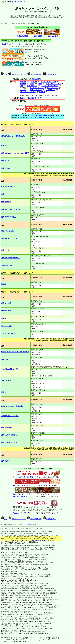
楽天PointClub (31, 627)
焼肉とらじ (5, 161)
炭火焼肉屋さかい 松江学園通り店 (13, 136)
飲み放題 (31, 98)
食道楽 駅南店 (6, 202)
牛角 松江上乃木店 (8, 187)
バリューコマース (43, 601)
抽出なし (23, 98)
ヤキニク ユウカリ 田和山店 (11, 258)
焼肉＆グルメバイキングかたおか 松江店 (15, 153)
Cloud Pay (21, 604)
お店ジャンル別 (37, 116)
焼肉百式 (4, 318)
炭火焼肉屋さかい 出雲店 (10, 416)
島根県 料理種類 (34, 74)
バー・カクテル (52, 88)
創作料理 (23, 84)
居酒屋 (34, 82)
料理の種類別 (37, 79)
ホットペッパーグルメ (7, 544)
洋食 (40, 84)
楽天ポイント (33, 634)
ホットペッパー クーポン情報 (23, 477)
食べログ (3, 573)
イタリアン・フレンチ (53, 84)
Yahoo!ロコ (40, 561)
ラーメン (23, 90)
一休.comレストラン (15, 566)
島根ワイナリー (7, 392)
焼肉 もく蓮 (5, 250)
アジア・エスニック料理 (50, 86)
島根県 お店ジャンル (17, 74)
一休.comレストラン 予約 (21, 486)
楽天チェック (17, 620)
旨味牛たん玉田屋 (7, 231)
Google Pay (7, 604)
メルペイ (37, 628)
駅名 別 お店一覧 (37, 118)
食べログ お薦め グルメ (21, 497)
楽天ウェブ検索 (14, 603)
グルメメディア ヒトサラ (21, 494)
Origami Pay (34, 625)
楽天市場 (34, 618)
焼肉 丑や (5, 359)
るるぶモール (5, 580)
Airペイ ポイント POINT (45, 622)
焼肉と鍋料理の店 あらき (10, 435)
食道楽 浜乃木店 (7, 265)
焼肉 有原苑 (5, 461)
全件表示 (23, 82)
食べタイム (4, 616)
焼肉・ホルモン (32, 86)
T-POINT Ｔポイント (39, 606)
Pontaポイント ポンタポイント (9, 606)
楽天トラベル (5, 634)
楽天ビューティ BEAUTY (21, 513)
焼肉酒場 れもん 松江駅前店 (11, 209)
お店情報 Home (50, 74)
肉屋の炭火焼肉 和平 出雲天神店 (12, 406)
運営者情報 (29, 525)
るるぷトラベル (20, 634)
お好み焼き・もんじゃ (28, 92)
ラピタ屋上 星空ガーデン (10, 369)
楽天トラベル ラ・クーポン (11, 44)
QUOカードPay (21, 628)
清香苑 (4, 284)
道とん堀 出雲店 (7, 381)
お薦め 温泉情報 (23, 36)
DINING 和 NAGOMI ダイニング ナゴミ (15, 352)
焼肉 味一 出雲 (6, 303)
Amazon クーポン (13, 616)
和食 (32, 84)
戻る (4, 74)
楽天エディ (4, 620)
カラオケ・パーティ (37, 88)
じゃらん (12, 634)
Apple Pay (11, 627)
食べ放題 (38, 98)
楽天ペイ (47, 618)
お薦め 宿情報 (37, 36)
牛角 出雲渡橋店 (7, 427)
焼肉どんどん (6, 194)
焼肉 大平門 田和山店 (9, 217)
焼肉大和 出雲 (6, 311)
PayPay (44, 625)
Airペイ (12, 622)
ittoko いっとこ (6, 326)
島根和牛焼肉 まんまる (9, 443)
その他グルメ (51, 90)
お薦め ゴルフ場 (52, 36)
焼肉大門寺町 (6, 168)
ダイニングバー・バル (48, 82)
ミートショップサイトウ (10, 333)
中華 (22, 86)
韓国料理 (42, 92)
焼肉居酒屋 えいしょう (9, 239)
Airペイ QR (24, 622)
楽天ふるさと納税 (47, 628)
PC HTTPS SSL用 (20, 2)
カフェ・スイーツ (36, 90)
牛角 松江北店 (6, 146)
